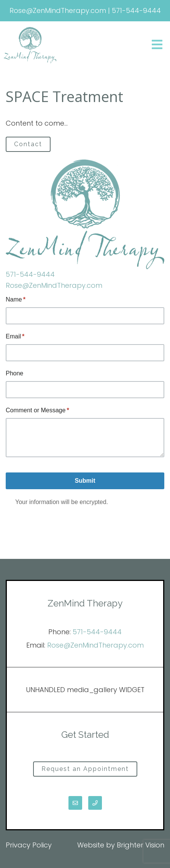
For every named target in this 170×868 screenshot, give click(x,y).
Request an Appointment (85, 769)
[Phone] (95, 803)
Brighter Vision (141, 845)
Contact (28, 144)
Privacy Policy (29, 845)
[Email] (75, 803)
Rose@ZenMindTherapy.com (54, 285)
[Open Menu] (157, 45)
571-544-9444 (30, 274)
